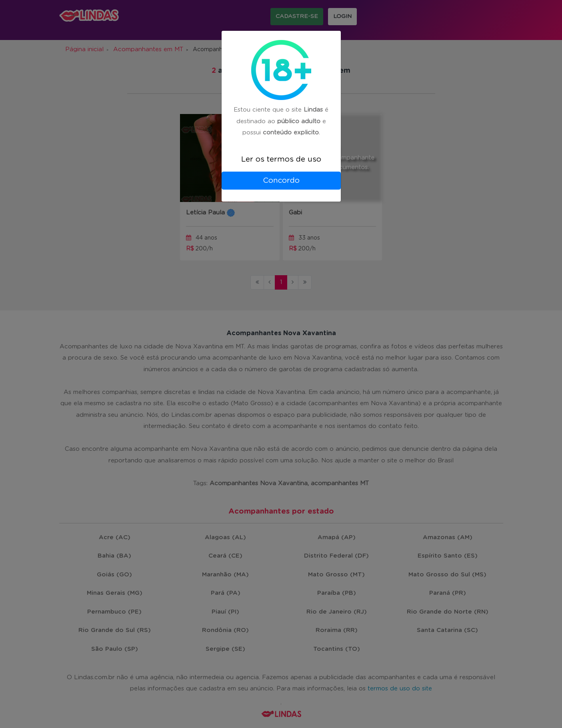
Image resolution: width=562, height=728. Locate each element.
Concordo (281, 181)
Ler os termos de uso (281, 159)
